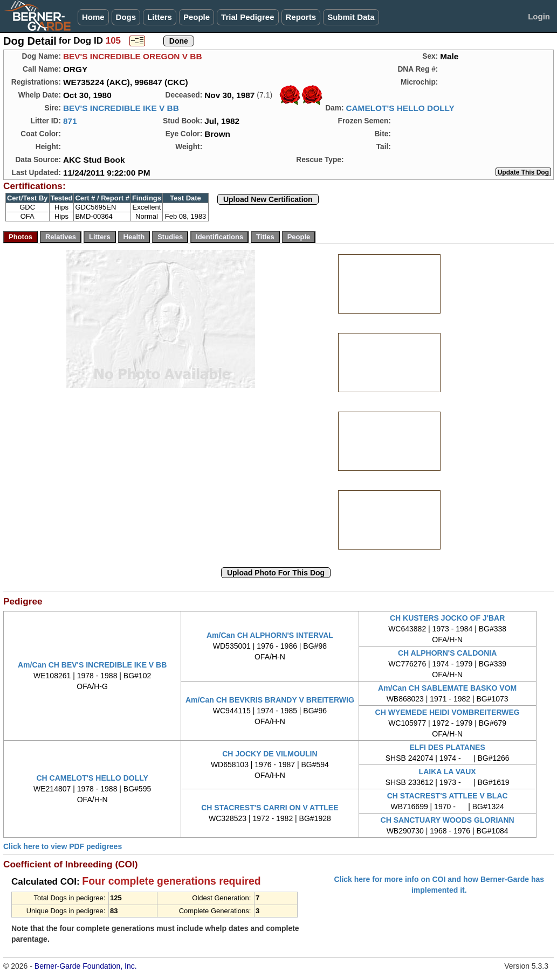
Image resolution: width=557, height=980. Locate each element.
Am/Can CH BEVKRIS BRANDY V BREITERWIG (270, 700)
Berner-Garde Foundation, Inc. (86, 966)
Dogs (126, 17)
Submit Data (351, 17)
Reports (301, 17)
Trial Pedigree (247, 17)
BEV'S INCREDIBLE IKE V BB (121, 108)
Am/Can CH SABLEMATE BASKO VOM (447, 688)
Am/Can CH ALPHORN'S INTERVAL (270, 635)
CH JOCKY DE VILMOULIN (270, 754)
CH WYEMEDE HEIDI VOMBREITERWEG (448, 712)
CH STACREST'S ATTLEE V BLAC (448, 796)
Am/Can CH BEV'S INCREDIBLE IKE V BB (92, 665)
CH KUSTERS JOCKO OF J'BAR (447, 618)
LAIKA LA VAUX (448, 772)
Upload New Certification (268, 199)
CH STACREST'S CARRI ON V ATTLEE (270, 808)
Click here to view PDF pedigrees (63, 846)
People (197, 17)
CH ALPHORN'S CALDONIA (447, 653)
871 (70, 121)
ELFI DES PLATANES (448, 747)
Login (539, 16)
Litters (160, 17)
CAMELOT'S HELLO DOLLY (400, 108)
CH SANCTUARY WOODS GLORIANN (448, 820)
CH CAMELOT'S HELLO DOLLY (92, 778)
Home (93, 17)
